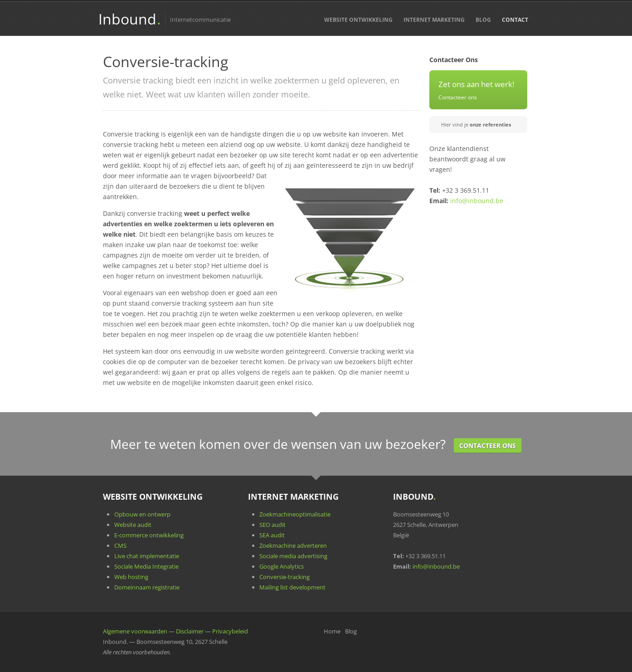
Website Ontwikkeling (358, 20)
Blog (483, 20)
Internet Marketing (434, 20)
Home (332, 631)
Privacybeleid (230, 631)
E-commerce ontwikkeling (149, 535)
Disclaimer (190, 631)
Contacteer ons (458, 97)
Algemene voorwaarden (135, 631)
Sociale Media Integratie (146, 566)
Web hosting (131, 577)
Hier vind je (476, 124)
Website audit (133, 525)
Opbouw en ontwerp (142, 514)
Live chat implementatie (147, 556)
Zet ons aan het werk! (476, 84)
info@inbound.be (477, 201)
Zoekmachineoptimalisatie (295, 514)
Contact (515, 20)
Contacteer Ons (488, 446)
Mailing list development (292, 587)
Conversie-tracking (284, 577)
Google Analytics (282, 566)
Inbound (129, 19)
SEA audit (272, 535)
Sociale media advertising (293, 556)
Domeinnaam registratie (147, 587)
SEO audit (272, 525)
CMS (120, 545)
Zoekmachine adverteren (293, 545)
